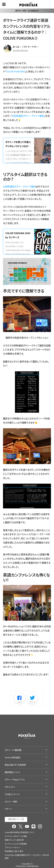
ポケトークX (27, 11)
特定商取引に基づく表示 (14, 851)
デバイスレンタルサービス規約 (16, 836)
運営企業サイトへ (15, 819)
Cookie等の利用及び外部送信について (19, 832)
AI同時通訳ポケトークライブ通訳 (28, 116)
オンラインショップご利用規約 (16, 844)
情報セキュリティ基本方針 (14, 840)
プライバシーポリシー (13, 848)
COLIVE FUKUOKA (15, 71)
